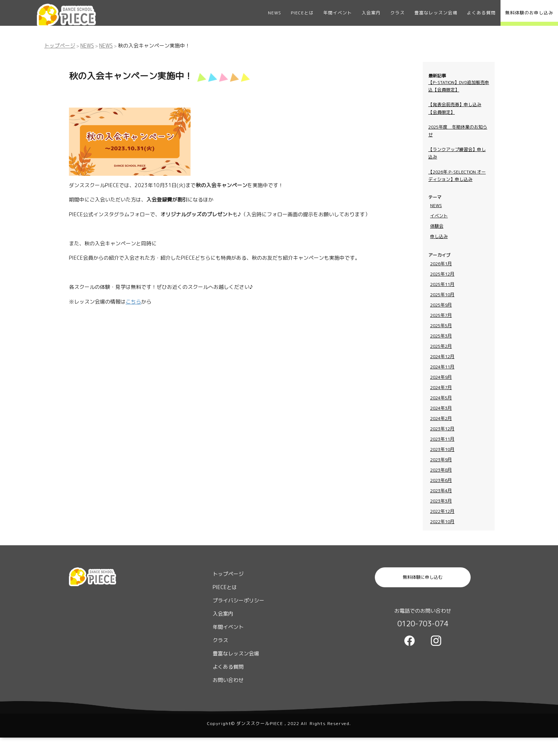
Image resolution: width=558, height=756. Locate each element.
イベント (439, 216)
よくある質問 (481, 13)
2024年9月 (441, 377)
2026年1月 (441, 264)
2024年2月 (441, 418)
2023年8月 (441, 470)
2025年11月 (442, 284)
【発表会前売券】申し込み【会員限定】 (455, 108)
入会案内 (371, 13)
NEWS (275, 13)
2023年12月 (442, 429)
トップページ (60, 45)
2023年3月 (441, 501)
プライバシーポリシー (238, 600)
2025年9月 (441, 305)
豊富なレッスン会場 (436, 13)
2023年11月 (442, 439)
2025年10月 (442, 295)
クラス (397, 13)
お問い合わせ (228, 680)
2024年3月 (441, 408)
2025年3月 (441, 336)
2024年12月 (442, 356)
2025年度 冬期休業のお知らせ (458, 131)
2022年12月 (442, 511)
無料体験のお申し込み (529, 13)
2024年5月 (441, 398)
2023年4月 (441, 491)
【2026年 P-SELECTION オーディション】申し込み (457, 176)
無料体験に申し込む (423, 577)
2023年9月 (441, 460)
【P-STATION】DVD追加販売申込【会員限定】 (459, 86)
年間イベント (338, 13)
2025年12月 (442, 274)
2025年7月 (441, 315)
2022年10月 (442, 521)
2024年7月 (441, 387)
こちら (133, 302)
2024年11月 (442, 367)
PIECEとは (302, 13)
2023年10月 (442, 449)
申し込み (439, 236)
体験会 (437, 226)
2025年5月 (441, 325)
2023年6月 (441, 480)
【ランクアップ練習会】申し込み (457, 153)
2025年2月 (441, 346)
